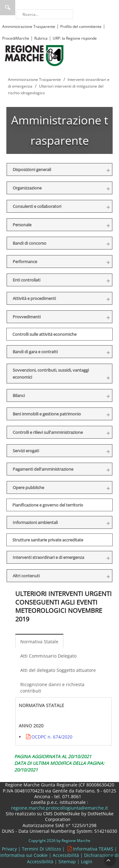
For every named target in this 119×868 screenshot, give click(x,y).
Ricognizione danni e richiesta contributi (52, 688)
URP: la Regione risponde (75, 38)
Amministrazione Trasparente (29, 27)
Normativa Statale (39, 642)
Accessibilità (66, 855)
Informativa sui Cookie (24, 855)
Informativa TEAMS (93, 849)
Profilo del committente (81, 27)
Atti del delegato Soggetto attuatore (58, 670)
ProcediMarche (16, 38)
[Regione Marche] (34, 55)
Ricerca (8, 8)
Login (87, 861)
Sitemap (67, 861)
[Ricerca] (44, 14)
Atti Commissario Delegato (48, 656)
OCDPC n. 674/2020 (52, 737)
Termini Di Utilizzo (41, 849)
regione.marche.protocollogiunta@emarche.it (60, 808)
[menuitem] (41, 641)
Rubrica (41, 38)
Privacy (9, 849)
